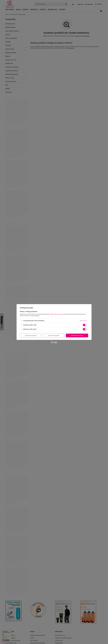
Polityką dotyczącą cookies (57, 314)
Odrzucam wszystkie (54, 335)
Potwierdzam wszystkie (77, 335)
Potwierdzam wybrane (31, 335)
